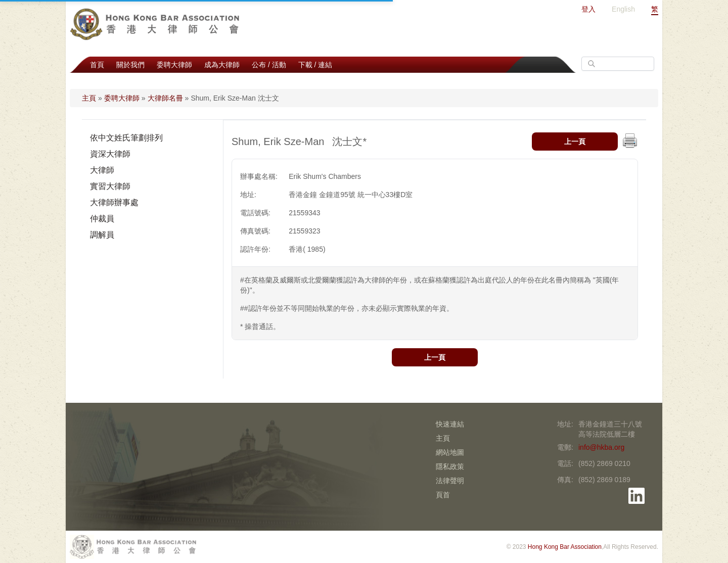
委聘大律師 (174, 65)
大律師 (102, 170)
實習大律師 (110, 186)
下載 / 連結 (315, 65)
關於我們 (130, 65)
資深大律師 (110, 154)
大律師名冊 (165, 98)
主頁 (89, 98)
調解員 (102, 235)
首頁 (97, 65)
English (623, 9)
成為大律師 (222, 65)
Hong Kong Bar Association (565, 547)
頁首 (443, 495)
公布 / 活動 (269, 65)
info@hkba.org (601, 447)
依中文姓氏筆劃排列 (126, 138)
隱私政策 (450, 466)
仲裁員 (102, 219)
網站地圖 (450, 452)
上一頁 (575, 142)
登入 (588, 9)
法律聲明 (450, 481)
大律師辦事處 (114, 202)
